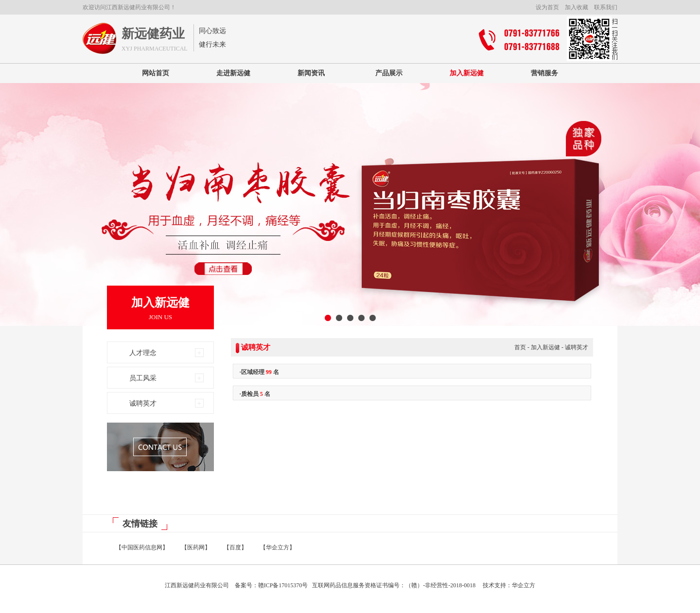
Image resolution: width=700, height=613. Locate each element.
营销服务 (544, 73)
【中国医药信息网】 (142, 547)
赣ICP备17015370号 (283, 585)
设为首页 (547, 7)
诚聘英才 (143, 403)
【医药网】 (196, 547)
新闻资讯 (311, 73)
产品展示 (389, 73)
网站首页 (156, 73)
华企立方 (524, 585)
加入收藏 (577, 7)
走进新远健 (233, 73)
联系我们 (606, 7)
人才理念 (143, 353)
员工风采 (143, 378)
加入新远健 (467, 73)
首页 (520, 347)
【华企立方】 (278, 547)
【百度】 (235, 547)
